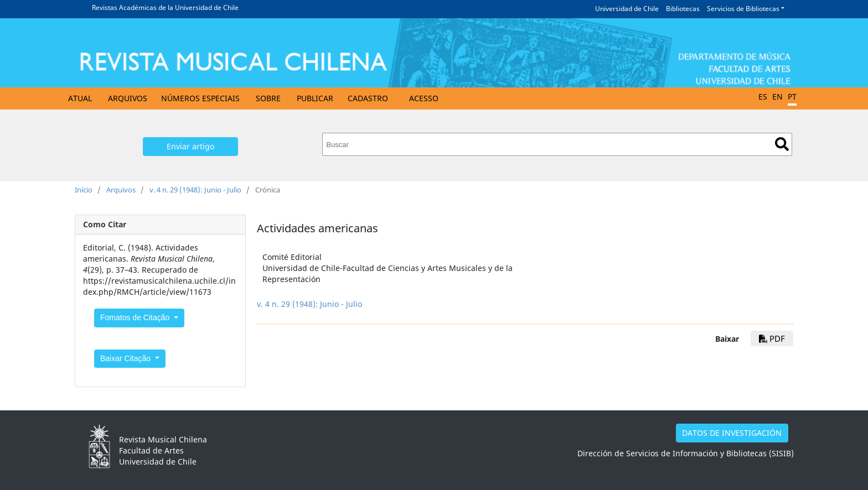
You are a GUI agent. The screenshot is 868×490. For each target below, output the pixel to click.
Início (84, 190)
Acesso (424, 98)
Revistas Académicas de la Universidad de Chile (165, 7)
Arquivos (128, 98)
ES (763, 97)
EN (777, 97)
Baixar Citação (126, 358)
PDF (772, 338)
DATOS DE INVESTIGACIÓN (732, 433)
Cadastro (368, 98)
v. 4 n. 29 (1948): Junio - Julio (195, 190)
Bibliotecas (683, 9)
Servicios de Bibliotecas (743, 9)
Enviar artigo (190, 146)
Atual (80, 98)
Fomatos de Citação (136, 317)
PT (792, 97)
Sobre (268, 98)
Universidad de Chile (627, 9)
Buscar (782, 144)
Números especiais (200, 98)
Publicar (315, 98)
